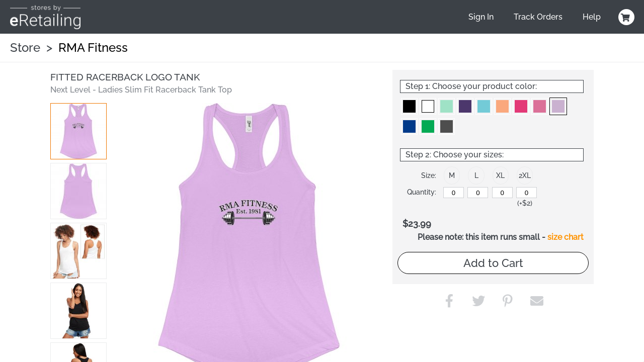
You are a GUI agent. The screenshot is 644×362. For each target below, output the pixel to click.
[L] (478, 193)
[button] (78, 131)
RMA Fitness (93, 48)
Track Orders (538, 17)
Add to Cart (493, 263)
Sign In (481, 17)
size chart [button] (566, 237)
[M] (454, 193)
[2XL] (527, 193)
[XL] (502, 193)
